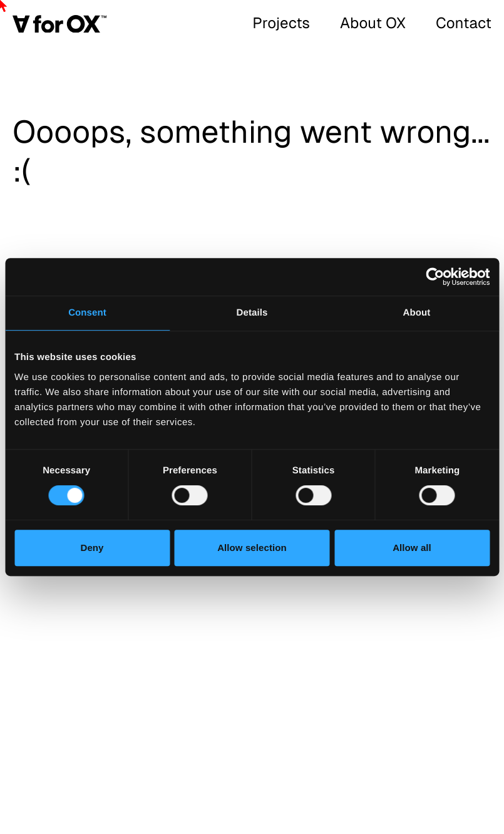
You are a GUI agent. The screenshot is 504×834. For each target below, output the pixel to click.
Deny (92, 548)
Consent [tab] (87, 313)
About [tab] (417, 313)
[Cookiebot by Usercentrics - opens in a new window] (435, 277)
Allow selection (252, 548)
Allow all (412, 548)
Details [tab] (252, 313)
